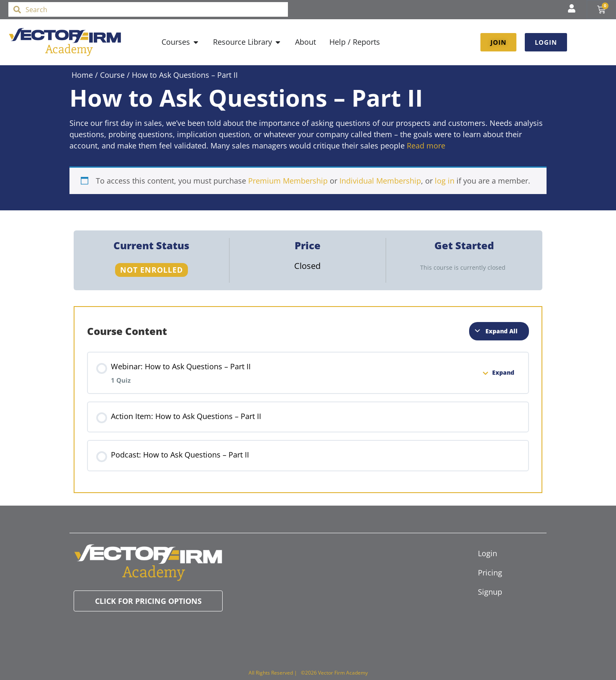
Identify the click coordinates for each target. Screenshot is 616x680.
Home (82, 75)
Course (112, 75)
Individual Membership (380, 181)
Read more (426, 146)
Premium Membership (288, 181)
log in (445, 181)
